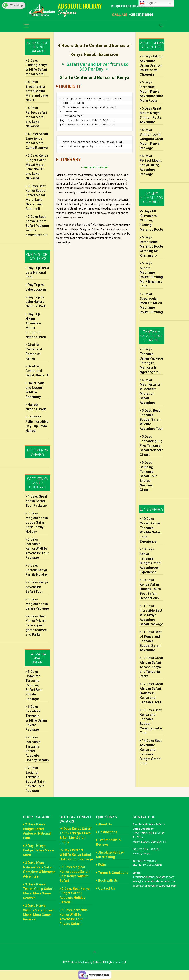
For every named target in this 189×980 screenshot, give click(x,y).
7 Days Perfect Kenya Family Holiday (37, 570)
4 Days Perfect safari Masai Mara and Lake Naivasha (36, 117)
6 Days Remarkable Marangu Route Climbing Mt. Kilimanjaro (151, 246)
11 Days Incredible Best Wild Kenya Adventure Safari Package (151, 615)
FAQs (101, 865)
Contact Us (106, 888)
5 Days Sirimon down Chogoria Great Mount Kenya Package (151, 139)
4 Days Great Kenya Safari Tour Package (36, 501)
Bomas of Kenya (89, 225)
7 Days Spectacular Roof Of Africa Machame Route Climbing (151, 303)
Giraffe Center (81, 208)
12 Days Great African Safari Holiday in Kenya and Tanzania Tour (151, 693)
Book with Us (107, 881)
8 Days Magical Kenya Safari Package (37, 604)
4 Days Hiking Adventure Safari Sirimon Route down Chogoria (151, 65)
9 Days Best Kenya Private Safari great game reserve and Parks (36, 625)
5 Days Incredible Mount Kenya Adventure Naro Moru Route (151, 91)
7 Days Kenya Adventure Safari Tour (37, 587)
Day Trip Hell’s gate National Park (37, 272)
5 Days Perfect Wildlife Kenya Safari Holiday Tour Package (76, 855)
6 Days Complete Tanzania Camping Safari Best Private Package (34, 685)
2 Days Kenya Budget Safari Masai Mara (39, 850)
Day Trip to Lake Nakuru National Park (36, 302)
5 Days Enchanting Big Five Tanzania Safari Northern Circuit (151, 446)
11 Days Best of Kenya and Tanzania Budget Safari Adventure (151, 641)
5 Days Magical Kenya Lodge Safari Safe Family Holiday (37, 522)
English (148, 3)
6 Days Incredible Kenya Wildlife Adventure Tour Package (37, 548)
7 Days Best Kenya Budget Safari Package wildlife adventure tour (37, 226)
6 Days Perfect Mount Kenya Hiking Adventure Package (151, 165)
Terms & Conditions (112, 873)
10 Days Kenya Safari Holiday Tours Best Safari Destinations (150, 589)
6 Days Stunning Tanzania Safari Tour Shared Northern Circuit (148, 476)
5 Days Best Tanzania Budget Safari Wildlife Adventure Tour (151, 420)
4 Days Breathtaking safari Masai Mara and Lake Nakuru (37, 91)
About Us (104, 824)
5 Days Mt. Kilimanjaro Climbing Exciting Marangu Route (151, 220)
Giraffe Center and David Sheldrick (37, 371)
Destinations (107, 832)
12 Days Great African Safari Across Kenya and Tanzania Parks (151, 667)
